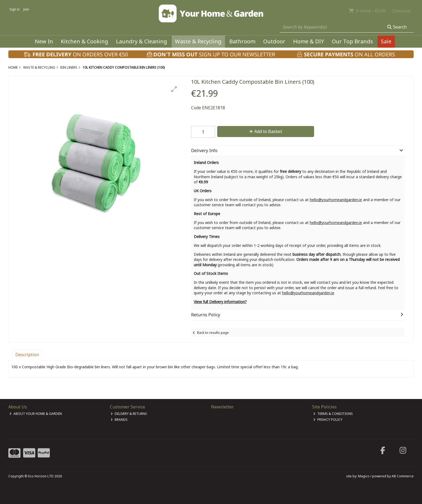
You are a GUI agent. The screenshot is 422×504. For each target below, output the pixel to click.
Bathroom (242, 41)
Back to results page (213, 333)
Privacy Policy (328, 420)
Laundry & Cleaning (142, 41)
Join (26, 9)
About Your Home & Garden (36, 414)
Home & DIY (309, 41)
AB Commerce (403, 476)
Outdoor (274, 41)
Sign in (15, 9)
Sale (386, 41)
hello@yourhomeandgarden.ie (336, 200)
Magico (364, 476)
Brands (119, 420)
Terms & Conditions (333, 414)
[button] (174, 89)
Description (27, 355)
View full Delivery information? (220, 302)
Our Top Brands (352, 41)
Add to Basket (266, 131)
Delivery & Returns (129, 414)
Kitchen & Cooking (85, 41)
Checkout (401, 11)
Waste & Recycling (198, 41)
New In (44, 41)
